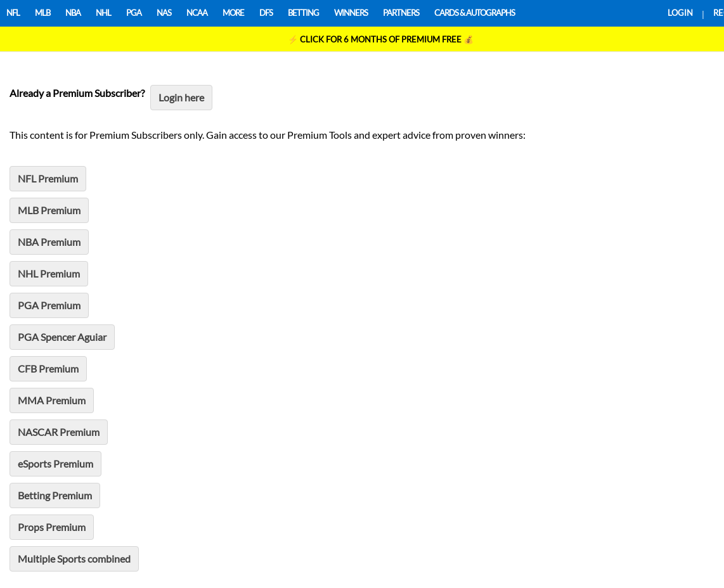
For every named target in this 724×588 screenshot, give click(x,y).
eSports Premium (55, 463)
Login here (181, 97)
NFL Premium (48, 178)
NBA (73, 13)
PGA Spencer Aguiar (62, 337)
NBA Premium (49, 242)
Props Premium (52, 527)
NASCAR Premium (59, 432)
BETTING (303, 13)
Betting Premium (55, 495)
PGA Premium (49, 305)
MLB (42, 13)
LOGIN (680, 13)
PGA (134, 13)
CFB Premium (48, 368)
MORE (233, 13)
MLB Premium (49, 210)
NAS (164, 13)
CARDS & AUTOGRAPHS (475, 13)
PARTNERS (401, 13)
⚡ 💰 (381, 39)
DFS (266, 13)
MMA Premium (52, 400)
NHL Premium (49, 273)
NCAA (197, 13)
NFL (13, 13)
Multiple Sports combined (74, 559)
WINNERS (351, 13)
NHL (103, 13)
